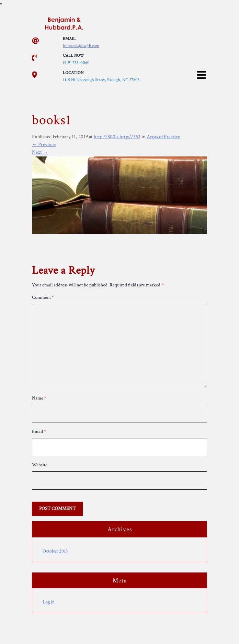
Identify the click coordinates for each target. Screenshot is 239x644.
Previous (44, 145)
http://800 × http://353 (117, 137)
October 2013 (55, 551)
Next (40, 152)
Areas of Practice (163, 137)
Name (39, 398)
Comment (43, 297)
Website (40, 465)
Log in (49, 602)
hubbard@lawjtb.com (81, 46)
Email (39, 432)
